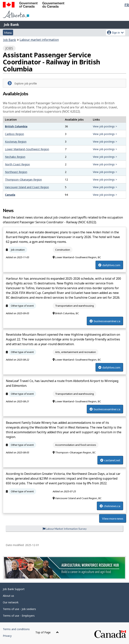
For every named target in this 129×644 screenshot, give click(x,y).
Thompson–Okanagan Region (23, 180)
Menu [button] (8, 33)
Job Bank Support (14, 589)
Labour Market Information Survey (65, 529)
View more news (113, 518)
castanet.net (110, 460)
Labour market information (39, 40)
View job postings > (105, 126)
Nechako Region (15, 157)
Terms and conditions (16, 629)
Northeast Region (16, 172)
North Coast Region (17, 164)
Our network (11, 602)
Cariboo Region (14, 134)
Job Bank (11, 24)
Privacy (7, 636)
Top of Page (47, 632)
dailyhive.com (109, 265)
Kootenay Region (16, 142)
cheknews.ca (110, 506)
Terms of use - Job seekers (19, 609)
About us (8, 596)
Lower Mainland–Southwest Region (27, 149)
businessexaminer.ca (105, 321)
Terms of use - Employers (19, 616)
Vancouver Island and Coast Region (27, 187)
